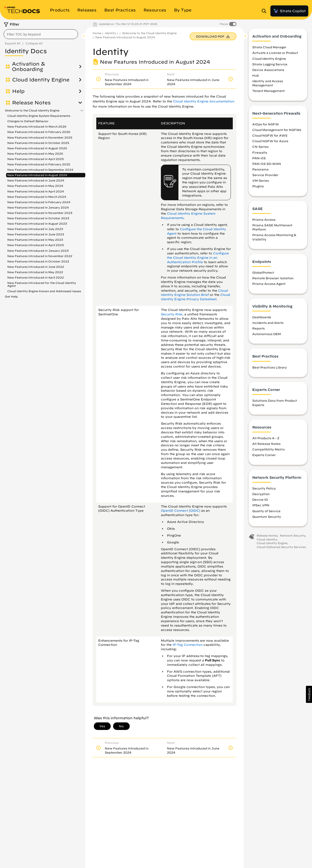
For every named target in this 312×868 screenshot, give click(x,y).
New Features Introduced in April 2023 (36, 245)
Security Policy (264, 489)
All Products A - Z (266, 439)
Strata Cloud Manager (269, 48)
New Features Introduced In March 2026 (37, 126)
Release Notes (31, 103)
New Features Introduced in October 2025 (38, 143)
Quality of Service (266, 512)
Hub (256, 76)
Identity (110, 33)
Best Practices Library (270, 368)
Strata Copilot (289, 11)
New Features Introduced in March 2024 (37, 197)
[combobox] (41, 34)
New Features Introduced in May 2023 (35, 240)
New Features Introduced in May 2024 (35, 186)
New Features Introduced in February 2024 (39, 202)
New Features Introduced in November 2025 (40, 137)
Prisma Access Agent (269, 285)
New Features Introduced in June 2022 (36, 267)
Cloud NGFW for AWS (270, 136)
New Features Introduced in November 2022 (40, 256)
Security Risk (172, 314)
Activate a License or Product (275, 54)
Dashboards (262, 318)
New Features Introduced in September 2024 (40, 170)
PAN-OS (259, 159)
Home (97, 33)
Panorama (260, 170)
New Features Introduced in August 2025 (37, 148)
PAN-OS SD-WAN (267, 164)
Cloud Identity (267, 540)
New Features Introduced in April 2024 (36, 191)
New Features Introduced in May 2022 (35, 272)
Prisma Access (264, 220)
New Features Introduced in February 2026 (39, 132)
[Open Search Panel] (265, 11)
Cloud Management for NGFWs (277, 130)
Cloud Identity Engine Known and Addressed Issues (44, 291)
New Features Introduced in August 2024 (37, 175)
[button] (309, 694)
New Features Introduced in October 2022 (38, 261)
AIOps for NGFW (266, 125)
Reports (258, 329)
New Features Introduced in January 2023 (38, 251)
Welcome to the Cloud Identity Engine (32, 110)
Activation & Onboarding (29, 67)
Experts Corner (264, 456)
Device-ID (260, 500)
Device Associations (268, 70)
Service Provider (265, 176)
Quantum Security (267, 517)
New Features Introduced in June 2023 (36, 234)
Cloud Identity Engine (41, 80)
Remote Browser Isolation (273, 279)
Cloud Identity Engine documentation (204, 101)
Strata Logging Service (270, 65)
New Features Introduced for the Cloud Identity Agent (42, 284)
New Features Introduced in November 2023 (40, 213)
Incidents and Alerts (268, 323)
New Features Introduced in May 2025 (35, 154)
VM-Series (261, 181)
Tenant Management (268, 92)
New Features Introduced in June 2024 (36, 180)
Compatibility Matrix (268, 450)
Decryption (261, 495)
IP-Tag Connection (188, 645)
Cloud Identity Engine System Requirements (39, 116)
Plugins (258, 187)
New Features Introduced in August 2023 (37, 224)
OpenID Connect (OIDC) (180, 511)
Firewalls (260, 153)
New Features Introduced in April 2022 (36, 277)
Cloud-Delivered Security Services (281, 548)
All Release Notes (266, 444)
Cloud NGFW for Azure (270, 142)
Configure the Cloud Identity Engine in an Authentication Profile (198, 258)
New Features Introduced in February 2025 (39, 164)
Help (18, 91)
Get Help (11, 296)
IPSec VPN (261, 506)
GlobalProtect (263, 273)
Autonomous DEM (267, 335)
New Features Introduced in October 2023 (38, 218)
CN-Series (260, 148)
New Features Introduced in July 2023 (35, 229)
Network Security (293, 536)
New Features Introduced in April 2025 (36, 159)
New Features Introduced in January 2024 (38, 207)
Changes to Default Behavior (28, 121)
